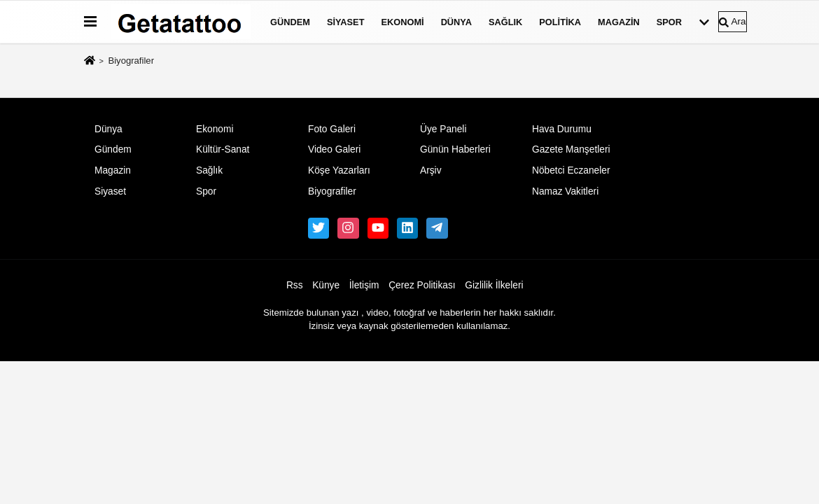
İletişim (364, 285)
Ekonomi (402, 22)
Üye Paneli (443, 129)
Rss (295, 285)
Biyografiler (332, 191)
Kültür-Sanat (223, 149)
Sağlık (505, 22)
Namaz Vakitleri (565, 191)
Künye (326, 285)
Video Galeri (334, 149)
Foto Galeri (332, 129)
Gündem (290, 22)
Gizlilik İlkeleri (494, 285)
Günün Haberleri (455, 149)
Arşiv (431, 170)
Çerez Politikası (422, 285)
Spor (669, 22)
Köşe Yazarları (339, 170)
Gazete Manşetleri (571, 149)
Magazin (619, 22)
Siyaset (346, 22)
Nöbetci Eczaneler (571, 170)
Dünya (456, 22)
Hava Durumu (562, 129)
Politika (560, 22)
